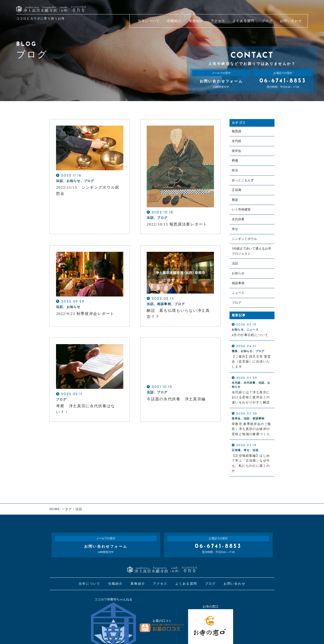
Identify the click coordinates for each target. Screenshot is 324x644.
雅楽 (235, 202)
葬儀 (235, 162)
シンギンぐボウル (244, 242)
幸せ (235, 232)
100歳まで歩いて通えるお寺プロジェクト (251, 255)
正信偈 (236, 192)
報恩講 (236, 132)
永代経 (236, 142)
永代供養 (238, 222)
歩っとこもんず (243, 182)
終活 (235, 172)
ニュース (238, 298)
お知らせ (238, 278)
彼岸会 (236, 152)
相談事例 (238, 288)
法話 (235, 268)
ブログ (236, 308)
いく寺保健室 (241, 212)
